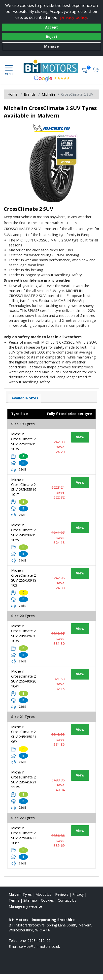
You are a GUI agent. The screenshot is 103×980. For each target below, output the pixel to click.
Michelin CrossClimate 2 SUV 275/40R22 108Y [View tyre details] (24, 835)
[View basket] (85, 70)
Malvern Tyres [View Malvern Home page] (20, 894)
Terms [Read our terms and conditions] (14, 900)
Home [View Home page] (13, 94)
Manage (51, 46)
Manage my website (25, 906)
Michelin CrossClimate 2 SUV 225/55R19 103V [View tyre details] (24, 441)
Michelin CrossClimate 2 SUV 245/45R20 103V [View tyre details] (24, 633)
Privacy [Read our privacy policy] (78, 894)
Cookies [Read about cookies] (47, 900)
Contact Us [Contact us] (67, 900)
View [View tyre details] (80, 437)
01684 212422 (39, 940)
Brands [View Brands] (30, 94)
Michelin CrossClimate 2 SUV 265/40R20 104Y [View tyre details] (24, 679)
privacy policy (74, 17)
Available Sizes (25, 398)
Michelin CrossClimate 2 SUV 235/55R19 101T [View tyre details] (24, 487)
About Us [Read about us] (43, 894)
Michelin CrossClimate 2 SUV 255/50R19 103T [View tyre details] (24, 578)
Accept (51, 27)
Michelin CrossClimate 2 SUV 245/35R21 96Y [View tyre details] (24, 734)
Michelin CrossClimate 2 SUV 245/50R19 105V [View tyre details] (24, 532)
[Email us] (39, 946)
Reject (52, 37)
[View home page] (53, 66)
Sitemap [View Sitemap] (30, 900)
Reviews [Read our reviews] (62, 894)
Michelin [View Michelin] (48, 94)
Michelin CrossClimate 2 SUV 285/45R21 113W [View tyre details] (24, 780)
